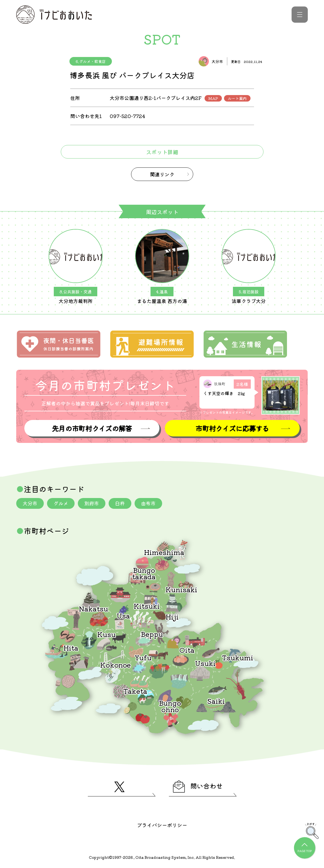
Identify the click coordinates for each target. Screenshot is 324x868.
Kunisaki (181, 589)
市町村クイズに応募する (232, 428)
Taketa (135, 691)
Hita (71, 647)
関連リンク (162, 174)
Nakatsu (93, 608)
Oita (187, 650)
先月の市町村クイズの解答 (92, 428)
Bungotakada (144, 573)
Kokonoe (116, 665)
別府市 (92, 503)
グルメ (61, 503)
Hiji (172, 616)
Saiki (216, 701)
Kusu (106, 634)
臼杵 (120, 503)
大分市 (30, 503)
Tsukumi (238, 657)
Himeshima (164, 552)
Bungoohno (170, 706)
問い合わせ (198, 786)
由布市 (148, 503)
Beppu (152, 634)
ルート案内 (237, 98)
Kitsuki (147, 606)
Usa (123, 615)
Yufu (143, 657)
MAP (213, 98)
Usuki (205, 663)
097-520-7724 (127, 116)
